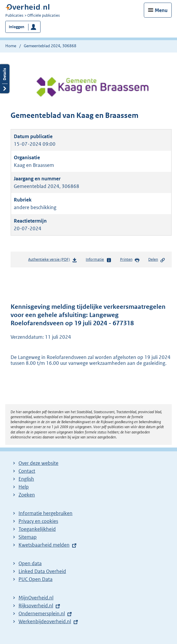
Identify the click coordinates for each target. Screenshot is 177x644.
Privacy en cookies (38, 521)
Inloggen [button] (17, 27)
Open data (30, 563)
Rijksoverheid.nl (36, 606)
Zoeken (27, 495)
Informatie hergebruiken (45, 513)
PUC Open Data (36, 579)
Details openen (5, 79)
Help (24, 487)
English (26, 479)
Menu (161, 10)
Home (11, 46)
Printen (130, 260)
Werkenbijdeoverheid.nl (45, 621)
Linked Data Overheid (42, 571)
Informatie (98, 260)
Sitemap (28, 537)
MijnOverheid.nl (36, 598)
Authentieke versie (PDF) (53, 261)
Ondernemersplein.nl (42, 614)
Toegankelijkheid (37, 529)
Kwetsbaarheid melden (44, 545)
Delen (157, 260)
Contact (27, 471)
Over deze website (38, 463)
